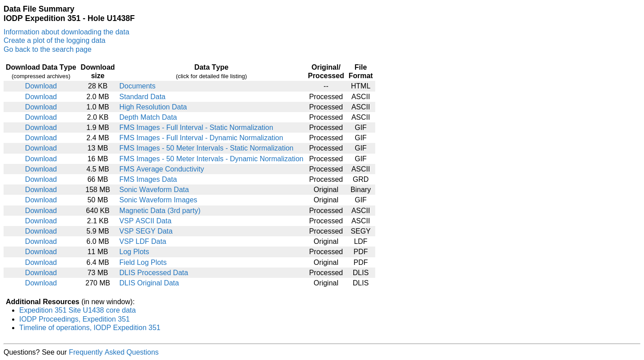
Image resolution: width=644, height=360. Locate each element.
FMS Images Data (148, 179)
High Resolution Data (153, 107)
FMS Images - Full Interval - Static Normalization (196, 128)
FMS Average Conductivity (162, 169)
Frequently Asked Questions (114, 352)
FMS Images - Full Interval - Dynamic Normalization (201, 138)
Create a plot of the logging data (55, 40)
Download (41, 86)
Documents (138, 86)
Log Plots (134, 252)
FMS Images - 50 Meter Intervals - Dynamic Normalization (212, 159)
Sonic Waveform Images (158, 200)
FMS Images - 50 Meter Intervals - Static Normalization (206, 148)
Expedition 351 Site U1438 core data (78, 310)
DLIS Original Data (149, 283)
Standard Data (142, 97)
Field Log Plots (143, 262)
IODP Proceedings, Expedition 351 (74, 319)
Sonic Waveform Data (154, 190)
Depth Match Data (148, 117)
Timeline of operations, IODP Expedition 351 (90, 328)
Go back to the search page (48, 49)
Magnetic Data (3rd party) (160, 211)
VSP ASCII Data (146, 221)
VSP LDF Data (143, 241)
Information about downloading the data (66, 32)
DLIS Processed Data (154, 273)
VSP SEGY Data (146, 231)
